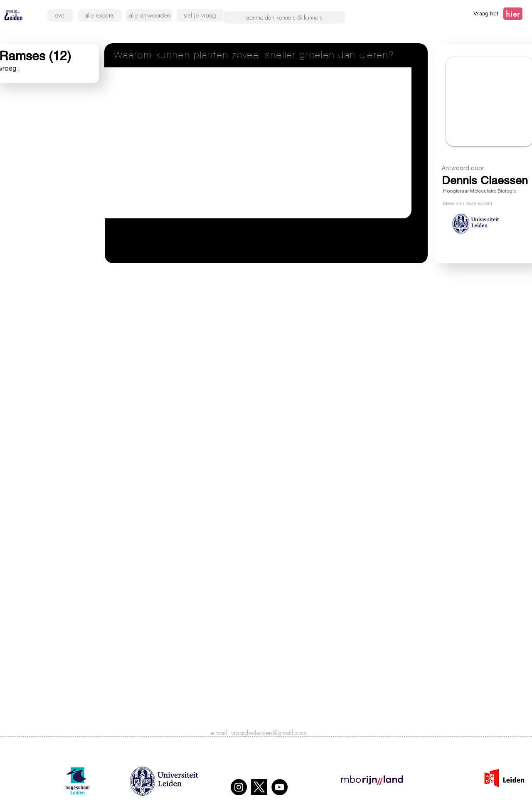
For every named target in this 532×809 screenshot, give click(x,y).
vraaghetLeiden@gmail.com (269, 732)
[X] (259, 787)
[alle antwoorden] (149, 15)
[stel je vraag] (200, 15)
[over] (60, 15)
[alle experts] (100, 15)
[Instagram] (239, 787)
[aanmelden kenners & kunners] (284, 17)
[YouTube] (280, 787)
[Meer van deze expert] (485, 203)
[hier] (513, 14)
